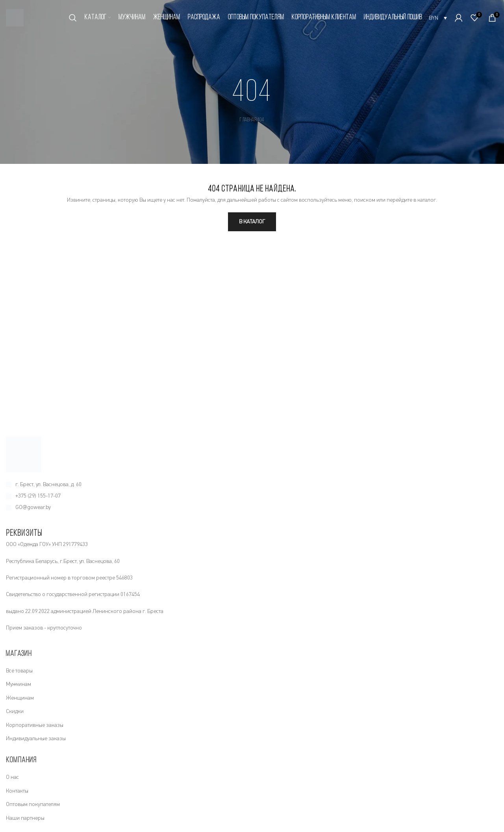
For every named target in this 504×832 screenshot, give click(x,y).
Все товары (19, 671)
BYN (434, 18)
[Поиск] (73, 18)
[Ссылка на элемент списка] (252, 485)
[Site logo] (15, 17)
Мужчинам (19, 684)
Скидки (15, 711)
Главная (248, 120)
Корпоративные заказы (35, 725)
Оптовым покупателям (33, 804)
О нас (12, 777)
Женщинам (20, 698)
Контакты (17, 791)
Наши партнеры (25, 818)
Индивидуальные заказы (36, 739)
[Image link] (24, 454)
